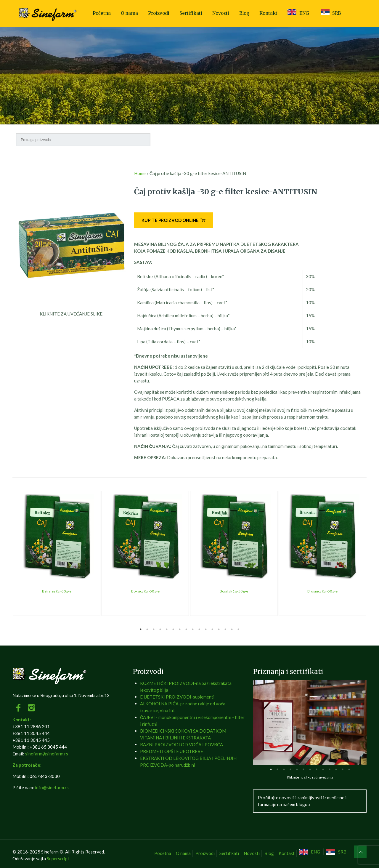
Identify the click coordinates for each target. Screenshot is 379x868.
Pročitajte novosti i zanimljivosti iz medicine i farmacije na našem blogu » (302, 801)
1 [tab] (141, 629)
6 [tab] (173, 629)
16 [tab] (238, 629)
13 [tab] (219, 629)
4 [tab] (160, 629)
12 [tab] (212, 629)
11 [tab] (206, 629)
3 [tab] (154, 629)
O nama (183, 853)
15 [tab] (232, 629)
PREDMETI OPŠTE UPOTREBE (172, 751)
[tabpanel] (57, 553)
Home (140, 173)
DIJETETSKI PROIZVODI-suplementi (177, 697)
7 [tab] (180, 629)
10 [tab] (199, 629)
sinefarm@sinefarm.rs (47, 754)
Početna (163, 853)
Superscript (58, 859)
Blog (269, 853)
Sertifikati (229, 853)
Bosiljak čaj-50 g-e (234, 591)
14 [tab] (225, 629)
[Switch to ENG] (311, 852)
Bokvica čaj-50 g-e (145, 591)
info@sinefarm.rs (52, 787)
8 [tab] (186, 629)
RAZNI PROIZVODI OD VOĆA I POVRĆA (182, 744)
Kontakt (287, 853)
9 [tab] (193, 629)
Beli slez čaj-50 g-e (57, 591)
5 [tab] (167, 629)
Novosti (252, 853)
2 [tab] (147, 629)
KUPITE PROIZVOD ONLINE (174, 220)
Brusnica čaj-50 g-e (322, 591)
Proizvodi (205, 853)
